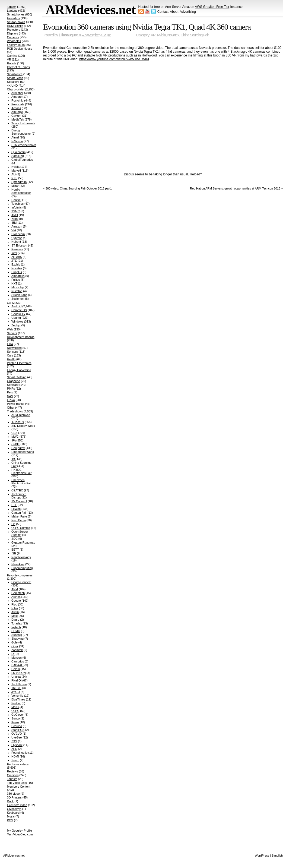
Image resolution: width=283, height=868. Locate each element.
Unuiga (16, 677)
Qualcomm (18, 152)
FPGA (11, 400)
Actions (16, 108)
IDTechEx (18, 422)
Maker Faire (19, 516)
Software (13, 385)
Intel (14, 253)
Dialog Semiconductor (21, 132)
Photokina (18, 564)
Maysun (17, 658)
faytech (16, 627)
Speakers (13, 82)
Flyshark (17, 745)
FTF (14, 505)
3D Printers (14, 797)
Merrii (15, 707)
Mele (15, 616)
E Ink (15, 608)
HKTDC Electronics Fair (21, 471)
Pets (10, 392)
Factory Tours (16, 45)
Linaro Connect (21, 582)
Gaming (12, 56)
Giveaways (14, 809)
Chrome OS (19, 310)
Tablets (12, 7)
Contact (163, 12)
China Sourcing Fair (195, 35)
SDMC (16, 631)
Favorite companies (20, 575)
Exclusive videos (18, 764)
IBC (14, 459)
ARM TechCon (21, 415)
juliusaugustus (70, 35)
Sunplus (17, 272)
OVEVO (17, 734)
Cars (10, 355)
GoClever (18, 715)
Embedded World (23, 452)
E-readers (13, 18)
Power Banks (16, 404)
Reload (195, 174)
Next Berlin (19, 520)
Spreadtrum (19, 182)
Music (11, 816)
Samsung (18, 156)
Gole (15, 642)
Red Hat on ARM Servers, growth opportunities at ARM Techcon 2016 (235, 188)
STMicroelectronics (24, 145)
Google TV (18, 314)
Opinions (13, 775)
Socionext (18, 299)
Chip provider (16, 89)
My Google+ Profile (20, 831)
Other (11, 408)
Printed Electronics (19, 363)
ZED (14, 749)
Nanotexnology (21, 557)
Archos (16, 597)
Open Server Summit (20, 533)
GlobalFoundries (22, 160)
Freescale (18, 104)
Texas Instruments (23, 123)
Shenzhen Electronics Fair (21, 482)
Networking (14, 348)
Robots (12, 63)
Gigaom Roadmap (23, 542)
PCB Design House (20, 49)
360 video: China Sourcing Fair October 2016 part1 (79, 188)
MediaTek (18, 119)
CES (14, 433)
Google (16, 601)
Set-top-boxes (16, 22)
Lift (13, 524)
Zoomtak (17, 650)
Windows (17, 321)
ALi (14, 174)
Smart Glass (15, 78)
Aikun (15, 612)
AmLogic (17, 112)
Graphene (14, 381)
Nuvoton (17, 291)
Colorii (16, 669)
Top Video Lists (17, 783)
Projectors (14, 30)
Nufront (16, 242)
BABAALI (18, 665)
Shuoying (18, 639)
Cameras (13, 37)
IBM (14, 223)
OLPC (15, 711)
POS (10, 820)
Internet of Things (18, 67)
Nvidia (161, 35)
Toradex (17, 623)
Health (11, 359)
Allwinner (17, 93)
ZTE (14, 261)
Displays (13, 33)
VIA (14, 230)
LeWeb (16, 509)
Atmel (15, 137)
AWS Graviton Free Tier (212, 7)
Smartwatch (15, 74)
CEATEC (17, 490)
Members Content (19, 787)
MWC (15, 437)
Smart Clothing (17, 377)
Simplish (277, 856)
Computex (18, 448)
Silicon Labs (19, 295)
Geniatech (18, 593)
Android (16, 306)
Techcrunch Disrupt (19, 496)
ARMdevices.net (91, 10)
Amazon (17, 226)
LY (13, 654)
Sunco (16, 718)
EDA (10, 344)
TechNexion (19, 684)
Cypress (17, 238)
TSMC (16, 211)
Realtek (16, 200)
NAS (10, 396)
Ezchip (16, 264)
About (174, 12)
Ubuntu (16, 318)
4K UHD (12, 86)
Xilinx (15, 219)
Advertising (188, 12)
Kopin (15, 722)
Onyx (15, 646)
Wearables (14, 41)
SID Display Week (23, 426)
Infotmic (17, 207)
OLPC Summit (21, 528)
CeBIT (15, 444)
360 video (13, 794)
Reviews (13, 771)
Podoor (16, 703)
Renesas (17, 249)
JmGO (16, 692)
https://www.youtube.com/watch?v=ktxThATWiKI (114, 59)
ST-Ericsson (19, 245)
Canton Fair (19, 513)
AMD (15, 215)
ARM (15, 589)
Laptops (12, 11)
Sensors (12, 352)
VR (153, 35)
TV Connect (19, 501)
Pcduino (17, 726)
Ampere (17, 97)
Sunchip (17, 635)
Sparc (15, 760)
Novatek (173, 35)
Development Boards (21, 337)
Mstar (15, 186)
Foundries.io (19, 753)
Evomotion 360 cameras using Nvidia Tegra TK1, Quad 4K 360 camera (147, 27)
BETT (15, 550)
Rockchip (17, 100)
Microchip (18, 287)
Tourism (12, 779)
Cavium (16, 116)
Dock (10, 801)
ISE (14, 553)
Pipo (14, 604)
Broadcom (18, 234)
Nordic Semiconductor (21, 191)
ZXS (14, 741)
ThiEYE (16, 688)
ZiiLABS (17, 257)
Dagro (15, 620)
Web (10, 329)
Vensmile (17, 696)
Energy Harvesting (19, 370)
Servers (12, 333)
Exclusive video (17, 805)
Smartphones (16, 14)
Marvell (16, 171)
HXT (14, 283)
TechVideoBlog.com (20, 834)
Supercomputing (22, 568)
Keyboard (13, 813)
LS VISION (19, 673)
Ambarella (18, 276)
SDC (15, 539)
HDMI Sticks (15, 26)
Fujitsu (16, 280)
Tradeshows (15, 411)
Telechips (18, 204)
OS (9, 303)
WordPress (262, 856)
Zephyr (16, 325)
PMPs (11, 389)
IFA (14, 440)
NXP (14, 178)
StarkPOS (18, 730)
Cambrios (18, 661)
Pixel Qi (16, 680)
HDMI (15, 756)
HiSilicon (17, 141)
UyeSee (17, 737)
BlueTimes (18, 699)
